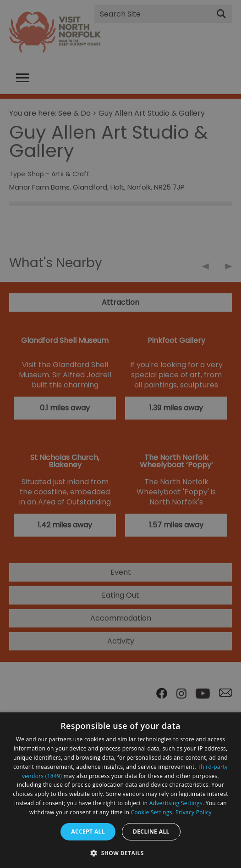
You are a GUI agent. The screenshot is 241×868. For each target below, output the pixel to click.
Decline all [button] (151, 832)
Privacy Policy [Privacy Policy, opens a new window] (194, 812)
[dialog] (120, 790)
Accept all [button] (88, 832)
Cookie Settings (152, 812)
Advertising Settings (176, 803)
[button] (120, 852)
